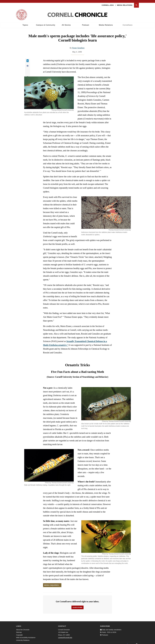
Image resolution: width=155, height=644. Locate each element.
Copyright (19, 633)
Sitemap (19, 630)
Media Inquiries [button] (52, 583)
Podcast (86, 23)
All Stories (66, 23)
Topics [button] (25, 23)
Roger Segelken (78, 46)
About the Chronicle (23, 627)
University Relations (23, 638)
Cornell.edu (108, 3)
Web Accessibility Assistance (26, 635)
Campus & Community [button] (46, 23)
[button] (136, 3)
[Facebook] (127, 642)
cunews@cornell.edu (65, 635)
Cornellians (128, 23)
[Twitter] (132, 642)
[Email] (137, 642)
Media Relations (125, 3)
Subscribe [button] (77, 605)
